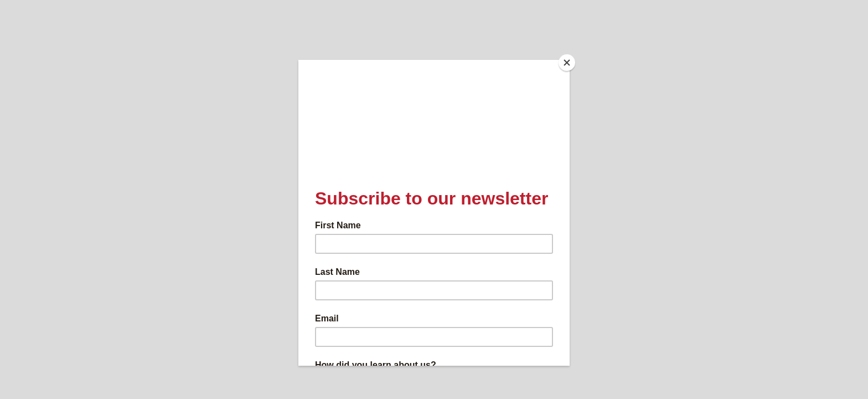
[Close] (567, 63)
